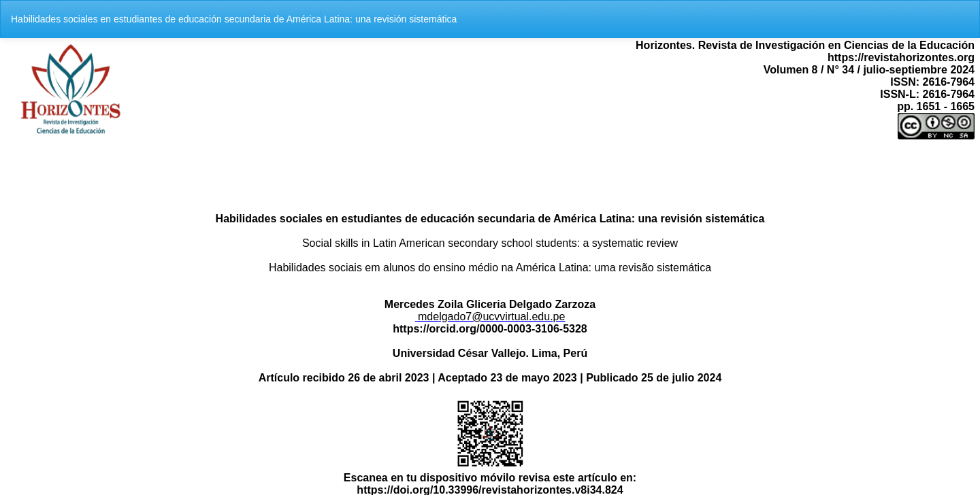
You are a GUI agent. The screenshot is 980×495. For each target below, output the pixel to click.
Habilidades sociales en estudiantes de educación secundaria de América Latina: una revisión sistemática (234, 19)
